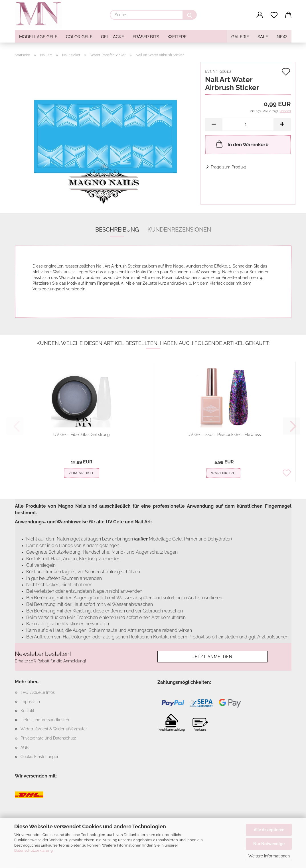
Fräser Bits (146, 37)
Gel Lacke (113, 37)
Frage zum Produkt (228, 167)
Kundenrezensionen (179, 230)
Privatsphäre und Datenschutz (48, 738)
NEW (282, 37)
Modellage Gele (38, 37)
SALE (263, 37)
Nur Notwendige (269, 844)
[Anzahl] (248, 124)
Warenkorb (223, 473)
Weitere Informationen (269, 856)
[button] (260, 15)
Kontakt (27, 711)
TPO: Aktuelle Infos (38, 692)
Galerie (240, 37)
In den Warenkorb (242, 144)
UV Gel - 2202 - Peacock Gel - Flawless (224, 435)
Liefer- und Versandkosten (45, 720)
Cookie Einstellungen (40, 757)
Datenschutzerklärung (34, 850)
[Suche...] (190, 15)
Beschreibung (117, 230)
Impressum (31, 702)
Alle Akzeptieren (269, 830)
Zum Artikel (82, 473)
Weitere (177, 37)
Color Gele (79, 37)
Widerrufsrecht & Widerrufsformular (54, 729)
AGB (25, 748)
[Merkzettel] (274, 15)
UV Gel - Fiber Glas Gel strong (82, 435)
